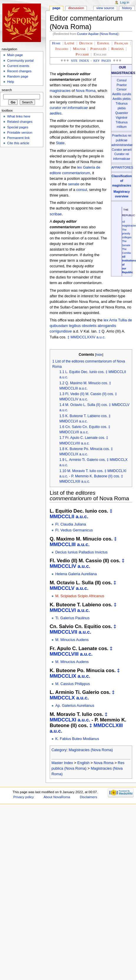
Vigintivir (122, 118)
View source (105, 8)
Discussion (76, 8)
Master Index (62, 763)
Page (56, 8)
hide (99, 355)
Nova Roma (86, 91)
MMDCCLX (62, 698)
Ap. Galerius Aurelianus (75, 706)
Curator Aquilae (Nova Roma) (98, 34)
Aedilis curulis (122, 94)
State (60, 143)
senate (74, 184)
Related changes (20, 122)
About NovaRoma (57, 797)
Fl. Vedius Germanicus (74, 530)
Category (59, 750)
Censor (122, 89)
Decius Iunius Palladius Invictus (82, 552)
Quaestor (122, 113)
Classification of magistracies (122, 181)
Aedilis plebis (122, 99)
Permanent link (18, 138)
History (127, 8)
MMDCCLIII (63, 544)
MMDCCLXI (63, 720)
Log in (125, 2)
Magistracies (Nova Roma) (91, 750)
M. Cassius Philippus (73, 684)
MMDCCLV (62, 588)
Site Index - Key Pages (91, 61)
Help (11, 82)
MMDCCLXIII (108, 725)
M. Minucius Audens (72, 640)
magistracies (60, 91)
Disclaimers (88, 797)
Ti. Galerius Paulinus (73, 618)
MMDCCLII (62, 517)
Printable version (20, 132)
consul (82, 190)
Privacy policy (24, 797)
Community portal (20, 61)
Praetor (122, 85)
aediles (56, 113)
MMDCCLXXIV (83, 337)
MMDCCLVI (63, 610)
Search (7, 90)
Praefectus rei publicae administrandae (122, 140)
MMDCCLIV (63, 566)
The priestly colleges (127, 234)
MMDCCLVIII (64, 654)
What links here (19, 116)
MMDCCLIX (63, 676)
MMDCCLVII (64, 632)
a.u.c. (101, 337)
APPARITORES (122, 167)
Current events (18, 66)
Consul (122, 80)
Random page (18, 76)
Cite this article (18, 143)
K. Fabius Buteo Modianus (77, 739)
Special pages (18, 127)
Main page (15, 55)
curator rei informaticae (69, 108)
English (83, 763)
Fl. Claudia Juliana (71, 524)
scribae (56, 214)
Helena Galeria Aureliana (76, 574)
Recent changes (19, 71)
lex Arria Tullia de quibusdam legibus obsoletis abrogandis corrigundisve (91, 326)
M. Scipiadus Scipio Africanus (80, 596)
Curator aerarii (122, 150)
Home (56, 43)
